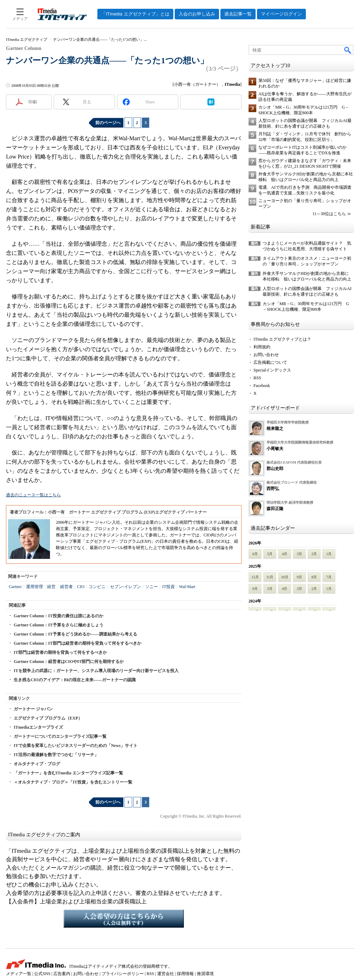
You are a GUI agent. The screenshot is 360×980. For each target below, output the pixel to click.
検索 (348, 50)
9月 (299, 577)
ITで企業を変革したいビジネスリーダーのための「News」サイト (76, 746)
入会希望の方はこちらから (124, 918)
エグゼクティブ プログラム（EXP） (48, 718)
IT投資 (169, 587)
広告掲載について (270, 362)
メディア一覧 (19, 974)
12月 (255, 577)
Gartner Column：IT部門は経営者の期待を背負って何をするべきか (78, 643)
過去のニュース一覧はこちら (33, 495)
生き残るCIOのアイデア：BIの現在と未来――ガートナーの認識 (75, 680)
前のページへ (108, 123)
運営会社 (166, 974)
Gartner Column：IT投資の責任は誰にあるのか (59, 616)
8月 (314, 577)
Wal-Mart (187, 587)
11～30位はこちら (329, 214)
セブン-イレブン (126, 587)
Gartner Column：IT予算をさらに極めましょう (59, 625)
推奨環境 (205, 974)
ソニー (152, 587)
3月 (299, 554)
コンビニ (97, 587)
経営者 (66, 587)
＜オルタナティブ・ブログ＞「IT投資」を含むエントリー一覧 (73, 782)
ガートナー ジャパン (33, 709)
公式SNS (42, 974)
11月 (270, 577)
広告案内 (62, 974)
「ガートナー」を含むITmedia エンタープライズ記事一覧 (68, 773)
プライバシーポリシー (123, 974)
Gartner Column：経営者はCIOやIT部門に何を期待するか (69, 662)
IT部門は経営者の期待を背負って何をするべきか (60, 652)
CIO (81, 587)
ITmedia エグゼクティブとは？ (282, 339)
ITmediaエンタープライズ (38, 727)
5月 (270, 554)
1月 (329, 554)
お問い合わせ (266, 355)
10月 (285, 577)
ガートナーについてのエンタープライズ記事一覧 (60, 736)
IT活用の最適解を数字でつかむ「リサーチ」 (56, 755)
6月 (255, 554)
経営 (51, 587)
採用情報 (185, 974)
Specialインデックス (272, 370)
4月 (285, 554)
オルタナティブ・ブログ (37, 764)
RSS (257, 378)
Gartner (15, 587)
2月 (314, 554)
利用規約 (262, 347)
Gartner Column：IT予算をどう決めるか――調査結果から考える (75, 634)
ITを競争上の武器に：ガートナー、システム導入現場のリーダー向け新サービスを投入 (96, 671)
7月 (329, 577)
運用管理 (34, 587)
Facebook (262, 386)
